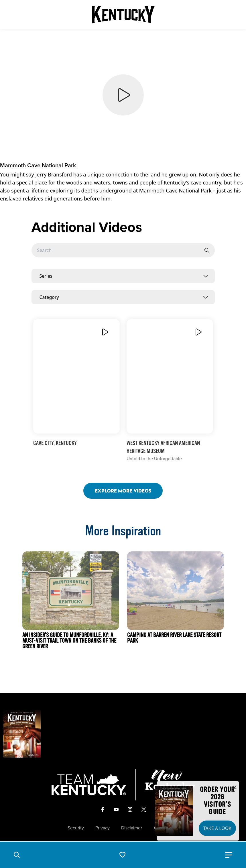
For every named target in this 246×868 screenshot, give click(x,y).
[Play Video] (105, 332)
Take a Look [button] (217, 828)
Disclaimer (132, 828)
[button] (17, 855)
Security (76, 828)
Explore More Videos (123, 491)
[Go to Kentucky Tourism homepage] (123, 15)
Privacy (103, 828)
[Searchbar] (123, 250)
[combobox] (123, 276)
